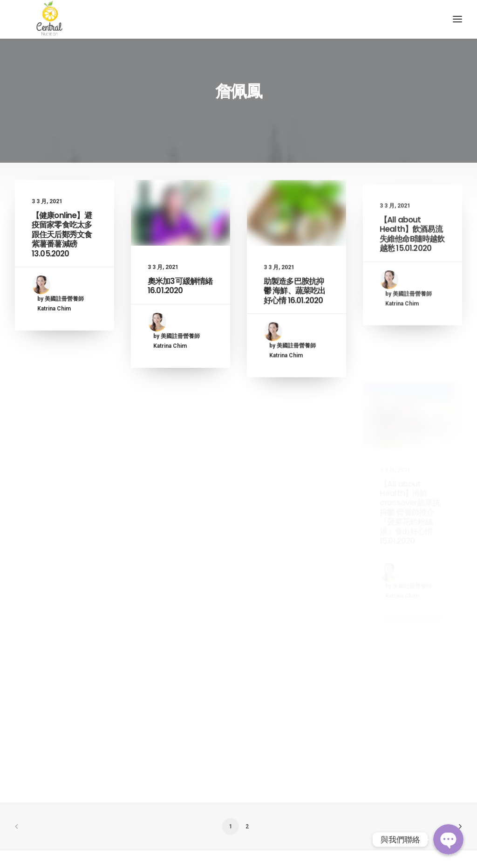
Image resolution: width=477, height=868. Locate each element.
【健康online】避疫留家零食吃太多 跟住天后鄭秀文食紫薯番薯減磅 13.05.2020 (62, 252)
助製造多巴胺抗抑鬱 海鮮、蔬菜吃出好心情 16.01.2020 (294, 322)
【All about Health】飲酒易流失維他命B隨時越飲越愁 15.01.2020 (412, 286)
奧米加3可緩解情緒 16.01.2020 (180, 305)
